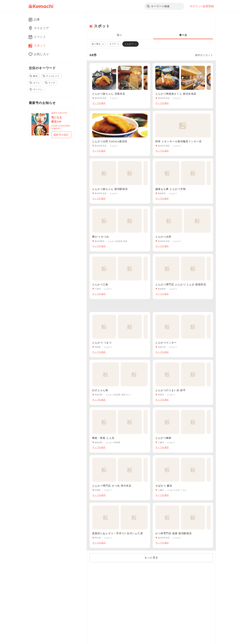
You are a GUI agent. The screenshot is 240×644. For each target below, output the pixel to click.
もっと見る (151, 558)
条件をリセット (204, 55)
